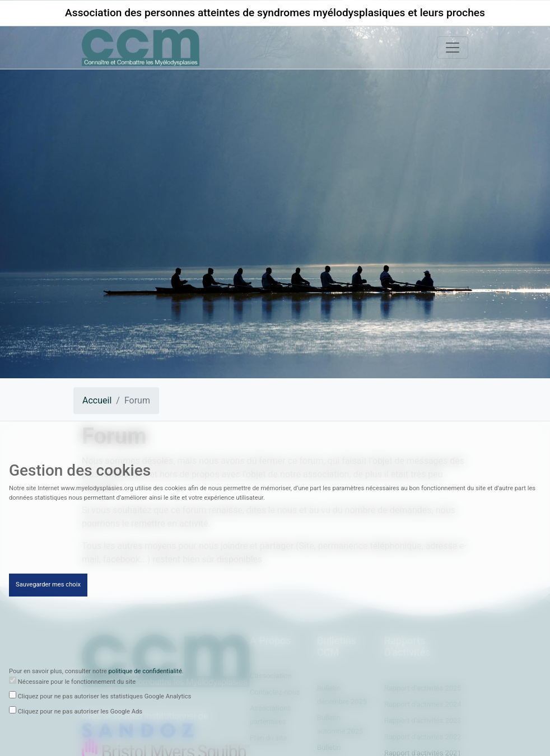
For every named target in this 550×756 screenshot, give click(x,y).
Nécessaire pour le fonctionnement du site (77, 684)
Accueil (97, 400)
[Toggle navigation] (453, 48)
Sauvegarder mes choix (48, 586)
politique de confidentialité (145, 673)
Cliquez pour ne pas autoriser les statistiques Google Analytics (105, 698)
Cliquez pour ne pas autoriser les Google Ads (80, 713)
